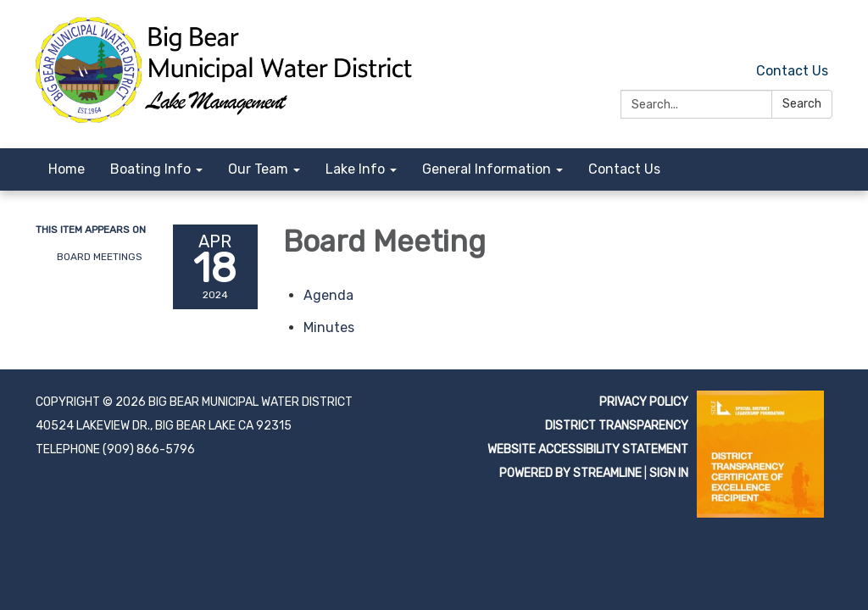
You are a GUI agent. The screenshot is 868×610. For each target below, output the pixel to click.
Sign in (669, 473)
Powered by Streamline (570, 473)
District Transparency (617, 426)
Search (802, 104)
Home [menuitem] (67, 169)
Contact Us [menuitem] (624, 169)
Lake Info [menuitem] (355, 169)
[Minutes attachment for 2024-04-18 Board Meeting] (329, 327)
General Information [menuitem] (487, 169)
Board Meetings (100, 257)
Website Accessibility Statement (588, 449)
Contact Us (792, 71)
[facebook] (822, 33)
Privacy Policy (644, 402)
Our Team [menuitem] (258, 169)
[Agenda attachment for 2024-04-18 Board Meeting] (328, 295)
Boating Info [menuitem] (150, 169)
